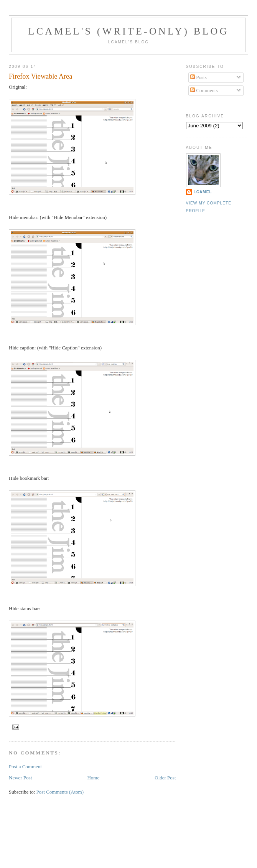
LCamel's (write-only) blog (129, 31)
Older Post (165, 778)
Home (93, 778)
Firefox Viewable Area (40, 76)
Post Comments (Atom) (60, 792)
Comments (204, 90)
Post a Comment (25, 767)
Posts (199, 77)
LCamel (203, 192)
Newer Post (20, 778)
